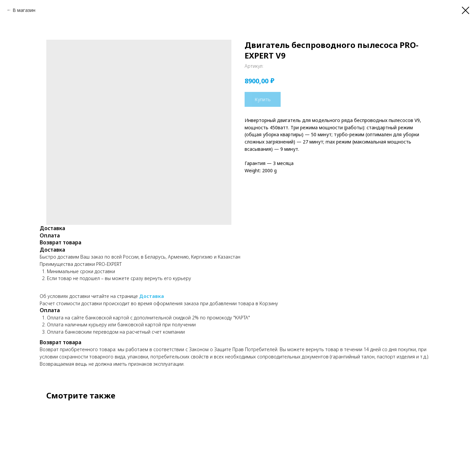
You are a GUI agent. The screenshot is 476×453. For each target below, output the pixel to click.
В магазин (24, 10)
